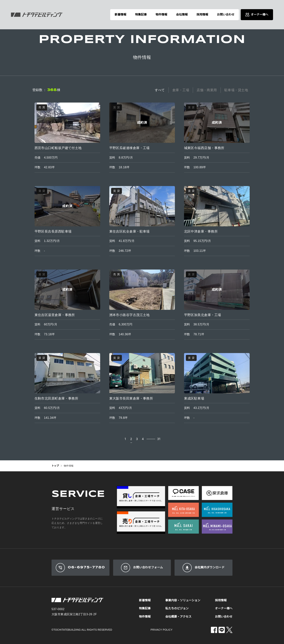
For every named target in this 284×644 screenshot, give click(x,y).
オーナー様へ (224, 608)
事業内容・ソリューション (183, 600)
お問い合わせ (226, 15)
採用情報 (202, 15)
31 (159, 439)
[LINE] (222, 630)
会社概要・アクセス (178, 617)
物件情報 (161, 15)
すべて (160, 90)
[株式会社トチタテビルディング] (37, 15)
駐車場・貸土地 (236, 90)
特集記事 (141, 15)
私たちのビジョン (177, 608)
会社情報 (182, 15)
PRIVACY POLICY (162, 630)
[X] (229, 630)
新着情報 (120, 15)
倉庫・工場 (181, 90)
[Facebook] (214, 630)
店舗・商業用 (207, 90)
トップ (55, 466)
